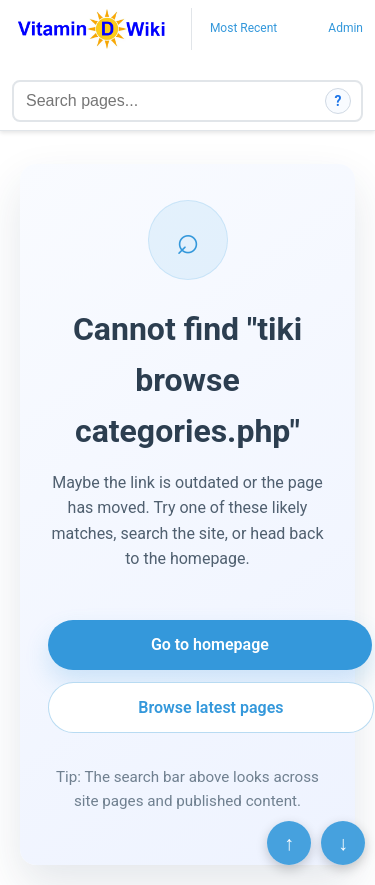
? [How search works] (338, 101)
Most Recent (243, 28)
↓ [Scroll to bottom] (343, 843)
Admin (345, 28)
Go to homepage (210, 644)
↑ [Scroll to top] (289, 843)
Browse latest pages (210, 707)
